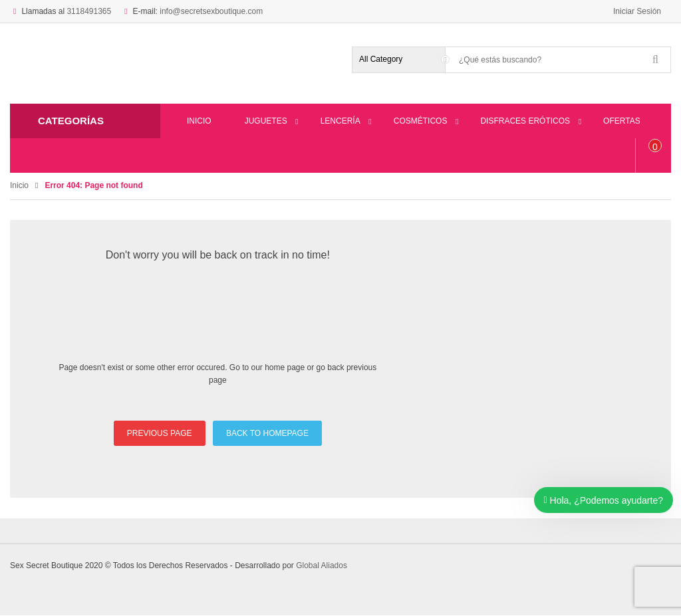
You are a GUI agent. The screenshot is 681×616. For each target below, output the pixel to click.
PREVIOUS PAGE (160, 433)
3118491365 (89, 11)
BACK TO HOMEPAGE (267, 433)
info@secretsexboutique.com (211, 11)
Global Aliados (322, 565)
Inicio (19, 185)
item (655, 147)
